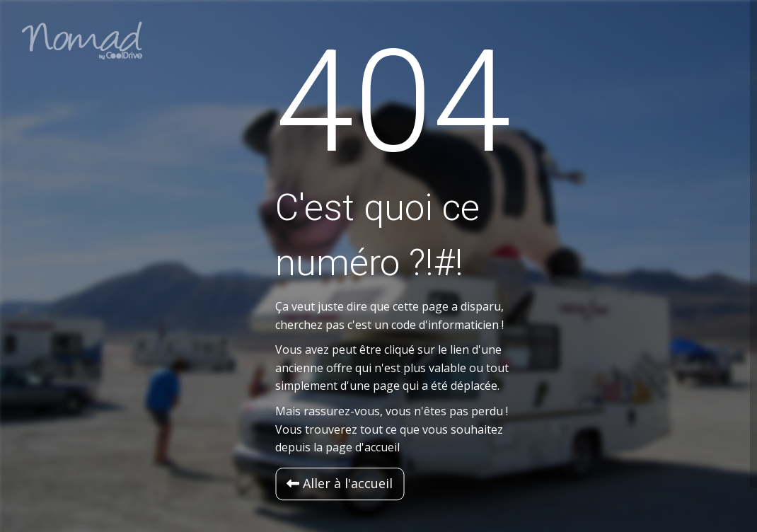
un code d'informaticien (437, 325)
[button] (340, 484)
